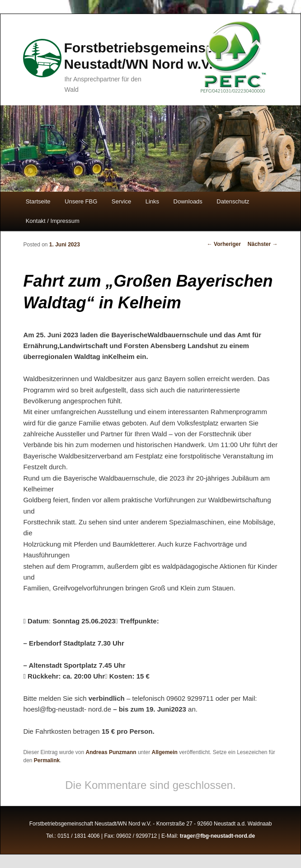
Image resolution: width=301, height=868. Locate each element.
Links (152, 201)
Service (121, 201)
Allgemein (165, 752)
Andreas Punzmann (111, 752)
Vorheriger (224, 244)
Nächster (263, 244)
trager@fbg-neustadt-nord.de (217, 836)
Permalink (47, 760)
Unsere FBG (81, 201)
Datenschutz (233, 201)
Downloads (188, 201)
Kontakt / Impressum (53, 221)
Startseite (38, 201)
